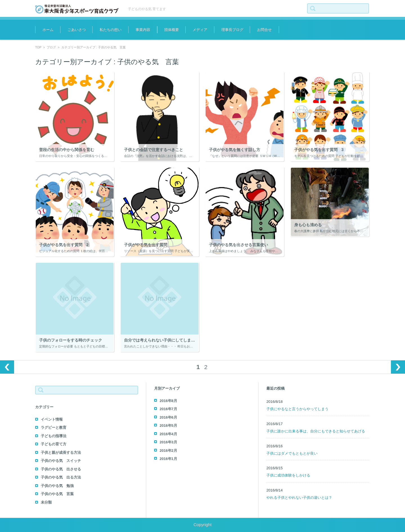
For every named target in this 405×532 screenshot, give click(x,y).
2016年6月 (168, 417)
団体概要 (172, 30)
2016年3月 (168, 442)
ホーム (48, 30)
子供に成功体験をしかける (288, 475)
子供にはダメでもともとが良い (292, 453)
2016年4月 (168, 434)
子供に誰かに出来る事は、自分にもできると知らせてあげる (316, 431)
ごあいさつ (77, 30)
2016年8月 (168, 401)
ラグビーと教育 (54, 427)
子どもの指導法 (54, 436)
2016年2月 (168, 451)
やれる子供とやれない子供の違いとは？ (299, 498)
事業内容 (143, 30)
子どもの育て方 (54, 444)
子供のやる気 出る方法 (61, 477)
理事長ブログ (232, 30)
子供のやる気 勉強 (57, 486)
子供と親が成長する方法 (61, 453)
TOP (38, 47)
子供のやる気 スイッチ (61, 461)
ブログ (51, 47)
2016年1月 (168, 459)
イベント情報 (52, 419)
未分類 (46, 502)
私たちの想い (111, 30)
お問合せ (264, 30)
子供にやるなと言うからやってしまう (297, 409)
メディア (200, 30)
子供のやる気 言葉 (57, 494)
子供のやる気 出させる (61, 469)
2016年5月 (168, 426)
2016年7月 (168, 409)
